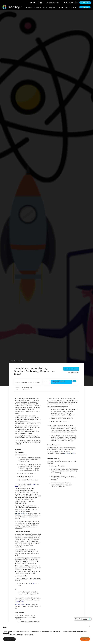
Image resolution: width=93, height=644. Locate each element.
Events (67, 7)
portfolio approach (69, 453)
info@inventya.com (53, 3)
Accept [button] (85, 639)
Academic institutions (22, 604)
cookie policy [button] (6, 633)
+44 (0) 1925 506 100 (74, 372)
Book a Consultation (71, 369)
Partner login (85, 3)
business (32, 583)
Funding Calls (51, 7)
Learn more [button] (9, 639)
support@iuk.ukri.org (21, 513)
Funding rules (19, 602)
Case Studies (40, 7)
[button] (89, 626)
